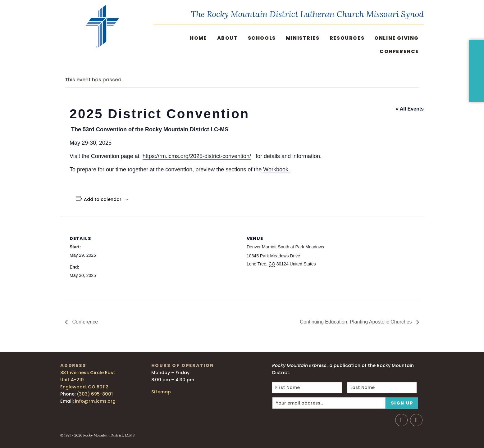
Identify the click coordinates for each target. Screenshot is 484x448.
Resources (347, 38)
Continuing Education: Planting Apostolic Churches (356, 322)
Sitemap (161, 392)
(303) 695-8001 (95, 394)
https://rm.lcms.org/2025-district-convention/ (197, 156)
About (228, 38)
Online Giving (397, 38)
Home (198, 38)
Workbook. (276, 170)
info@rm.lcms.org (95, 401)
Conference (399, 51)
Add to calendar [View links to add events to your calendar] (103, 199)
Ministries (303, 38)
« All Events (410, 109)
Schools (262, 38)
